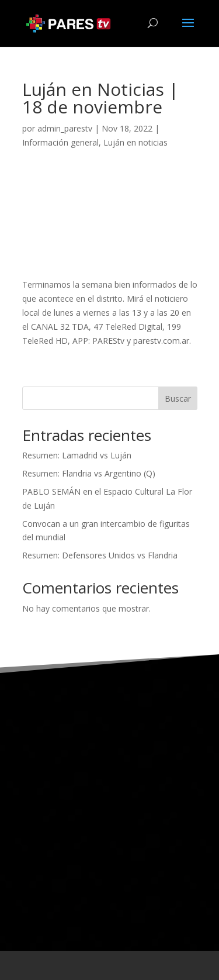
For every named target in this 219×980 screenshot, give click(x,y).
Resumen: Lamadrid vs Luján (77, 455)
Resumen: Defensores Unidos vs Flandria (100, 555)
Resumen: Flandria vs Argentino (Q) (89, 473)
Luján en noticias (135, 142)
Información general (60, 142)
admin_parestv (65, 128)
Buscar (178, 398)
